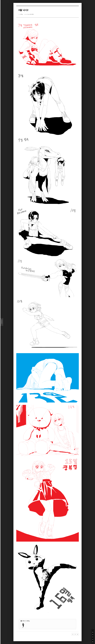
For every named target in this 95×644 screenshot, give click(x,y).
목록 (2, 322)
